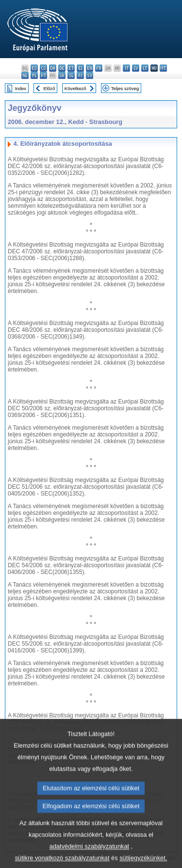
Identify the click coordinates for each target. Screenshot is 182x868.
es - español (34, 68)
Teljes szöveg (125, 88)
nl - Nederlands (25, 75)
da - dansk (53, 68)
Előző (50, 88)
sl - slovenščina (71, 75)
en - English (90, 68)
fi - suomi (80, 75)
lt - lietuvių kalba (145, 68)
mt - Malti (163, 68)
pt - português (43, 75)
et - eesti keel (71, 68)
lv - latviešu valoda (136, 68)
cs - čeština (43, 68)
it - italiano (126, 68)
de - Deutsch (62, 68)
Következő (75, 88)
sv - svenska (90, 75)
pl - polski (34, 75)
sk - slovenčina (62, 75)
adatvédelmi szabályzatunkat (89, 859)
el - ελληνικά (80, 68)
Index (21, 88)
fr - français (99, 68)
